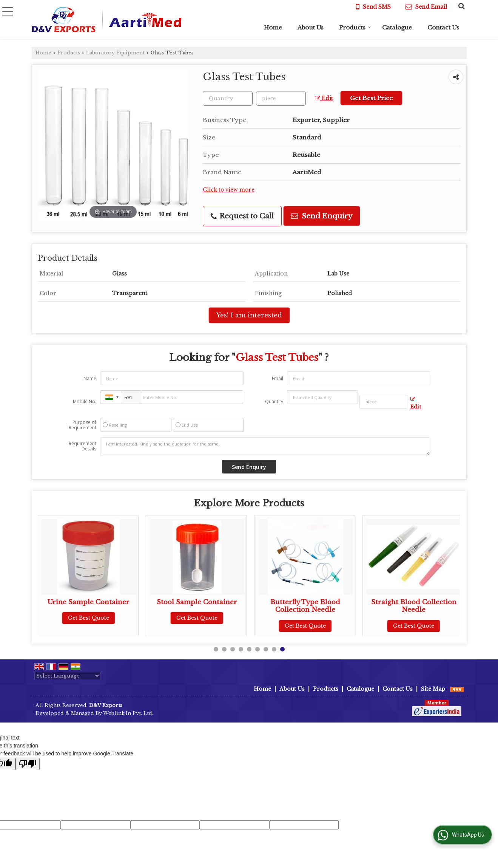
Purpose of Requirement (82, 425)
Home (273, 27)
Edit (324, 98)
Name (90, 378)
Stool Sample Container (198, 602)
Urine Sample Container (90, 602)
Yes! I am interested (249, 315)
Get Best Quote (90, 618)
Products (355, 27)
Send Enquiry (322, 216)
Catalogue (397, 27)
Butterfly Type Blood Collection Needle (306, 606)
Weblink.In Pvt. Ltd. (128, 713)
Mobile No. (85, 402)
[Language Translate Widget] (67, 676)
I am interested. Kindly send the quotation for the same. (265, 446)
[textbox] (281, 98)
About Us (311, 27)
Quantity (274, 402)
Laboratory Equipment (115, 53)
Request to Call (242, 216)
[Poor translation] (28, 764)
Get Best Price (371, 98)
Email (278, 378)
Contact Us (443, 27)
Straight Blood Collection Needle (415, 606)
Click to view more (229, 190)
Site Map (433, 689)
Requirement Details (82, 446)
